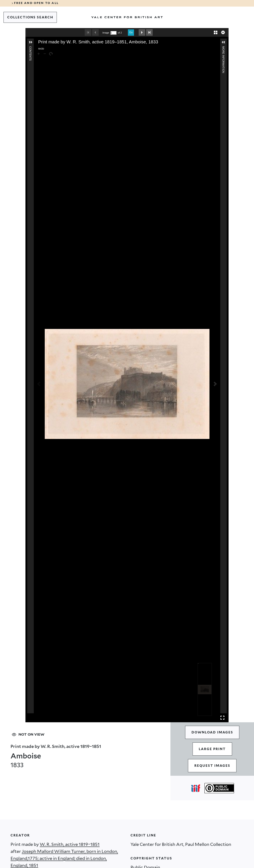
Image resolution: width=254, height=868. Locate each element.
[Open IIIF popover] (196, 788)
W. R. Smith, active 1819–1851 (70, 844)
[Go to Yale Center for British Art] (127, 17)
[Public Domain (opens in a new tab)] (219, 788)
